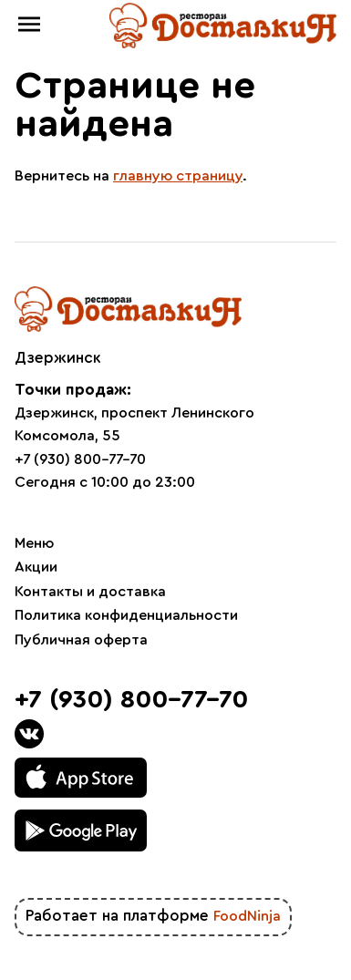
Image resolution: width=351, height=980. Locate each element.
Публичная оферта (81, 640)
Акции (36, 567)
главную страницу (178, 176)
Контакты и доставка (90, 592)
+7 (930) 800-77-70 (80, 459)
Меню (34, 543)
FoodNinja (247, 916)
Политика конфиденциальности (126, 615)
